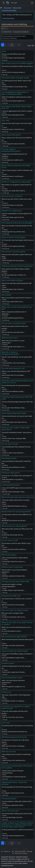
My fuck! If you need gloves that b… (13, 115)
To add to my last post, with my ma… (14, 617)
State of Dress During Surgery (14, 237)
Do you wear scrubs (10, 540)
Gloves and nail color (10, 811)
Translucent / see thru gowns (13, 252)
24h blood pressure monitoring (14, 737)
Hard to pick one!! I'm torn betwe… (13, 375)
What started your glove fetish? (14, 637)
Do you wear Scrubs (10, 444)
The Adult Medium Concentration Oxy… (15, 87)
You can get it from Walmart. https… (14, 408)
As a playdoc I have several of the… (13, 793)
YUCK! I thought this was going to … (14, 260)
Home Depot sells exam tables (14, 413)
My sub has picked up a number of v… (14, 275)
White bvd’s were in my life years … (13, 176)
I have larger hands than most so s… (14, 562)
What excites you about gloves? (14, 526)
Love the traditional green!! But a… (13, 318)
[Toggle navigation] (4, 3)
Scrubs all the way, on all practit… (13, 205)
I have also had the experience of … (13, 836)
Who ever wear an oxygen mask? (15, 610)
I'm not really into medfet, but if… (13, 160)
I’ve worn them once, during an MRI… (14, 438)
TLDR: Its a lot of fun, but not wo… (13, 717)
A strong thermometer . (11, 485)
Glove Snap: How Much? (11, 135)
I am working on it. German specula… (14, 777)
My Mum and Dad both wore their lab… (15, 732)
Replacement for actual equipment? (16, 512)
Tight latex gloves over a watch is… (13, 289)
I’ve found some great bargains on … (14, 101)
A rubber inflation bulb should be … (13, 590)
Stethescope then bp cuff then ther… (14, 232)
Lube (4, 51)
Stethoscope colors (10, 338)
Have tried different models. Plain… (13, 658)
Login (14, 3)
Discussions (8, 8)
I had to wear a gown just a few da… (14, 672)
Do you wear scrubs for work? (14, 323)
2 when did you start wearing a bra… (14, 760)
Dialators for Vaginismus (12, 211)
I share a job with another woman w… (14, 549)
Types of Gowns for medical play (15, 651)
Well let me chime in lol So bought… (14, 605)
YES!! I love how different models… (13, 391)
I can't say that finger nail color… (12, 817)
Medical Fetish (17, 8)
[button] (19, 45)
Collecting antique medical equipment (17, 266)
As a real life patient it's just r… (12, 631)
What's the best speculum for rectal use (18, 497)
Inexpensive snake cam (11, 596)
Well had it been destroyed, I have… (14, 492)
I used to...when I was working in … (13, 453)
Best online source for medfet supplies (17, 63)
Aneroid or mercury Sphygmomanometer (10, 353)
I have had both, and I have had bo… (14, 363)
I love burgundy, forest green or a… (13, 347)
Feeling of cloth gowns (11, 473)
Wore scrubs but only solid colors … (13, 332)
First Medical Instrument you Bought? (17, 223)
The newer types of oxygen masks (15, 78)
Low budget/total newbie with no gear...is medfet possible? (15, 93)
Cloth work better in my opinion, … (13, 479)
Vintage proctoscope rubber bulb (15, 582)
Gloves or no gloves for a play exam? (16, 182)
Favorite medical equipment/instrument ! (11, 150)
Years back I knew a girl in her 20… (13, 217)
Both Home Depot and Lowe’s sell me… (15, 422)
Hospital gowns (8, 663)
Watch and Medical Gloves (12, 280)
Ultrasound (6, 692)
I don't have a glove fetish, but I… (13, 302)
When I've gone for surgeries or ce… (14, 687)
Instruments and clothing (9, 10)
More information (8, 18)
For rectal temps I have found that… (14, 58)
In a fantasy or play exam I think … (13, 805)
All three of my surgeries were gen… (14, 246)
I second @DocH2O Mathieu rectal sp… (15, 506)
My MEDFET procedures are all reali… (14, 521)
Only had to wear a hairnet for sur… (13, 129)
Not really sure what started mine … (14, 645)
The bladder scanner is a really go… (13, 701)
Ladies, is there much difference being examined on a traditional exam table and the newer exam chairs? (17, 825)
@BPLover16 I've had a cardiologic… (14, 746)
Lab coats (6, 723)
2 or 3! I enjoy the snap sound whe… (14, 144)
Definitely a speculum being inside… (14, 576)
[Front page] (1, 8)
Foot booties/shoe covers (12, 678)
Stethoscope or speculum (12, 567)
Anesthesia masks (9, 458)
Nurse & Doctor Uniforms (12, 196)
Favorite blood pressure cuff (13, 368)
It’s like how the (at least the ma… (13, 535)
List (4, 28)
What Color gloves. (9, 555)
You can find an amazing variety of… (14, 72)
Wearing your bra (9, 752)
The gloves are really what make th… (14, 191)
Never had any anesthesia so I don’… (14, 467)
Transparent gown (9, 799)
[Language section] (32, 3)
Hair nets (5, 121)
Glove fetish (6, 295)
